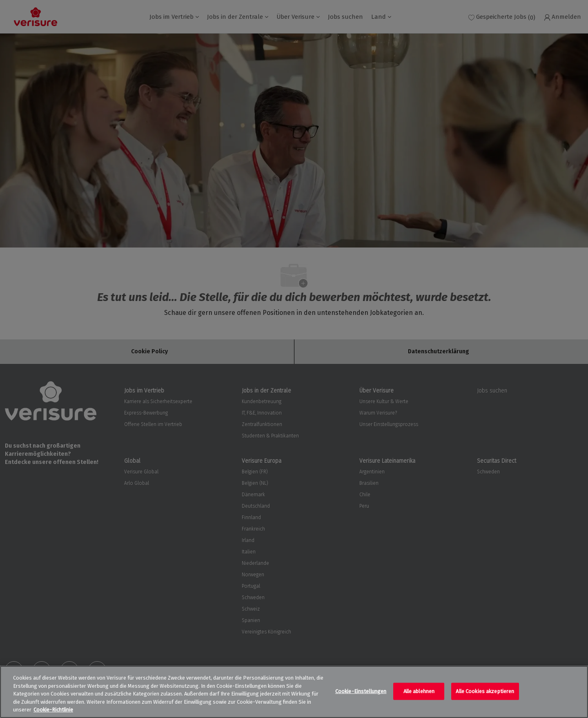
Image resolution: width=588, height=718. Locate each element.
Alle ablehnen (419, 691)
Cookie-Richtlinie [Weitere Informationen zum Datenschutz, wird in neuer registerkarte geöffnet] (53, 710)
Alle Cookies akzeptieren (485, 691)
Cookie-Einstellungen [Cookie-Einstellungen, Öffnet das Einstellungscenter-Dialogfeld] (361, 691)
